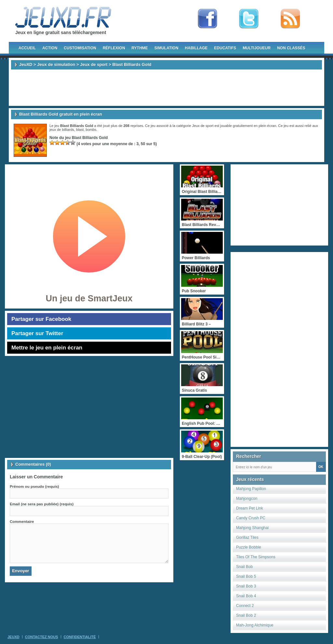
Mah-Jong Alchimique (255, 625)
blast (80, 130)
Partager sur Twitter (37, 333)
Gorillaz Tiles (247, 537)
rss (290, 19)
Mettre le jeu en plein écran (47, 348)
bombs (91, 130)
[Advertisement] (166, 88)
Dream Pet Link (250, 508)
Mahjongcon (247, 499)
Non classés (291, 48)
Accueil (27, 48)
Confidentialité (80, 637)
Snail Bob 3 (246, 586)
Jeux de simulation (56, 64)
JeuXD (26, 64)
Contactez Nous (42, 637)
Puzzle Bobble (249, 547)
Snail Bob (244, 567)
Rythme (140, 48)
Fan (207, 19)
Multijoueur (257, 48)
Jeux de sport (94, 64)
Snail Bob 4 (246, 596)
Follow (249, 19)
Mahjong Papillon (251, 489)
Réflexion (114, 48)
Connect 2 (245, 606)
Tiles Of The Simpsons (256, 557)
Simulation (166, 48)
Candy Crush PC (251, 518)
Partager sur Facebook (41, 319)
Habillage (196, 48)
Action (50, 48)
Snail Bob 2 (246, 615)
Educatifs (225, 48)
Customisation (80, 48)
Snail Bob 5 (246, 576)
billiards (68, 130)
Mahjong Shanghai (252, 528)
